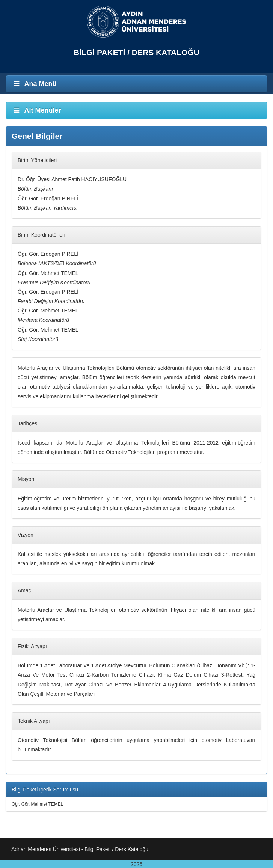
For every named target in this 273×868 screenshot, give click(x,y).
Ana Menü (34, 84)
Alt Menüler (36, 110)
